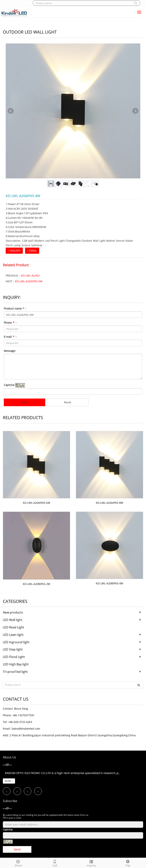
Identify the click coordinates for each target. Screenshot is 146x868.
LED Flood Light (14, 657)
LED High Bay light (16, 664)
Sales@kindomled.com (26, 729)
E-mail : (10, 337)
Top (128, 863)
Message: (10, 351)
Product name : (15, 308)
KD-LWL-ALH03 (30, 276)
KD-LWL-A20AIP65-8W (109, 503)
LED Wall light (13, 620)
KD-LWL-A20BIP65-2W (36, 584)
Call (55, 863)
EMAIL (32, 251)
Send (25, 402)
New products (13, 612)
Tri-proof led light (15, 672)
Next (135, 111)
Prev (11, 111)
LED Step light (13, 649)
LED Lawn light (13, 635)
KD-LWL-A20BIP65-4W (109, 583)
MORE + (9, 781)
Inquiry (91, 863)
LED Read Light (13, 627)
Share (18, 863)
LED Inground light (16, 642)
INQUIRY (14, 251)
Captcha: (9, 385)
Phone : (10, 323)
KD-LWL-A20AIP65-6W (29, 281)
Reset (68, 402)
